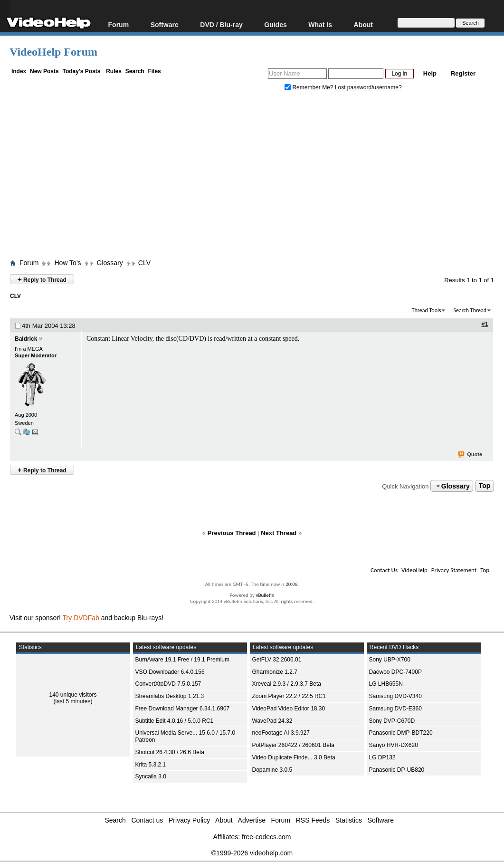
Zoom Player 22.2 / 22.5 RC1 (289, 696)
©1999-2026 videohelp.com (252, 853)
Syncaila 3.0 (151, 776)
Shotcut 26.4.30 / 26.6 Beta (170, 752)
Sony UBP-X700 (390, 660)
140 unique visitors (73, 695)
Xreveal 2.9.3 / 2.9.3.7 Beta (287, 684)
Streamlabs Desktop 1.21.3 (170, 696)
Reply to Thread (42, 279)
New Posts (44, 71)
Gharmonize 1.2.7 (275, 672)
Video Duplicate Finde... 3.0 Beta (294, 757)
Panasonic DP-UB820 (397, 770)
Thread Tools (427, 310)
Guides (275, 24)
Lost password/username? (368, 87)
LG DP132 (382, 757)
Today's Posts (81, 71)
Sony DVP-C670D (392, 721)
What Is (320, 24)
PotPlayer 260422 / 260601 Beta (293, 745)
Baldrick (26, 339)
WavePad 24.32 (272, 721)
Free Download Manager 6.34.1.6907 (183, 709)
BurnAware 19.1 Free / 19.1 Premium (183, 660)
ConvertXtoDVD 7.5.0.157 (168, 684)
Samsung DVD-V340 (395, 696)
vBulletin (265, 595)
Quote (471, 455)
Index (19, 71)
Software (165, 24)
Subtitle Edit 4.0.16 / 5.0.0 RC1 (175, 721)
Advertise (252, 820)
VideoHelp (414, 570)
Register (463, 73)
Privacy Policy (189, 820)
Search (135, 71)
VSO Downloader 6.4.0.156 (170, 672)
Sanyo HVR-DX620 (394, 745)
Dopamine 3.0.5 (272, 770)
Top (485, 486)
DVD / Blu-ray (221, 24)
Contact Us (384, 570)
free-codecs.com (266, 837)
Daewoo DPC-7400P (395, 672)
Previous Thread (232, 533)
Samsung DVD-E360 (395, 709)
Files (154, 71)
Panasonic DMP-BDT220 (401, 733)
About (363, 24)
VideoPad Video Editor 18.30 (289, 709)
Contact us (147, 820)
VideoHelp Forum (53, 52)
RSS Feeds (313, 820)
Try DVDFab (81, 618)
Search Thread (470, 310)
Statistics (349, 820)
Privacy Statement (454, 570)
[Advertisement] (257, 177)
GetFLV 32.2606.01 (277, 660)
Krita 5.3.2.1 (151, 765)
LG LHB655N (386, 684)
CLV (144, 263)
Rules (114, 71)
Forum (119, 24)
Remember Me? (310, 87)
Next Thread (279, 533)
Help (430, 73)
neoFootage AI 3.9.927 (281, 733)
